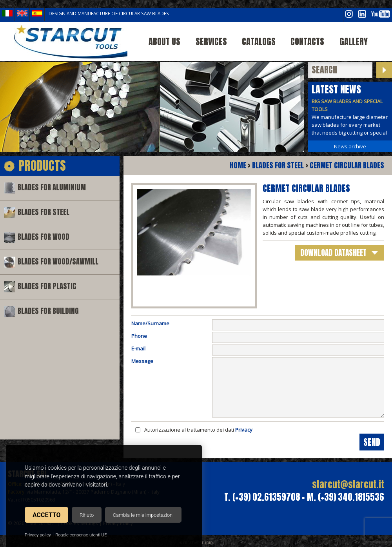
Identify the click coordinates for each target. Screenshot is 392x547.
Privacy (244, 430)
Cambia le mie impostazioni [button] (143, 515)
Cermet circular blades (347, 165)
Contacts (307, 41)
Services (211, 41)
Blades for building (48, 311)
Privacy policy (38, 535)
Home (238, 165)
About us (164, 41)
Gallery (354, 41)
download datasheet (333, 253)
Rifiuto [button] (87, 515)
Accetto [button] (46, 515)
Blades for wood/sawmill (58, 262)
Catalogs (259, 41)
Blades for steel (44, 212)
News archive (350, 146)
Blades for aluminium (52, 187)
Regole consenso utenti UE (81, 535)
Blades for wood (44, 237)
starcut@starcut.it (348, 484)
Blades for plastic (47, 286)
